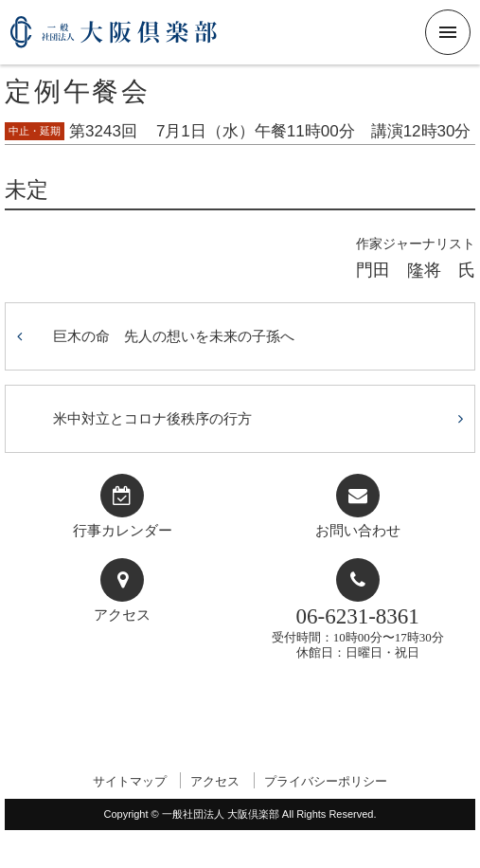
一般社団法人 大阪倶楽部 (114, 39)
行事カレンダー (123, 531)
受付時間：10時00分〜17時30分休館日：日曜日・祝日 (358, 632)
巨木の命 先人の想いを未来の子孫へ (174, 336)
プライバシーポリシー (326, 781)
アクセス (122, 615)
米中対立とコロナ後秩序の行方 (152, 418)
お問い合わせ (358, 531)
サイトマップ (130, 781)
